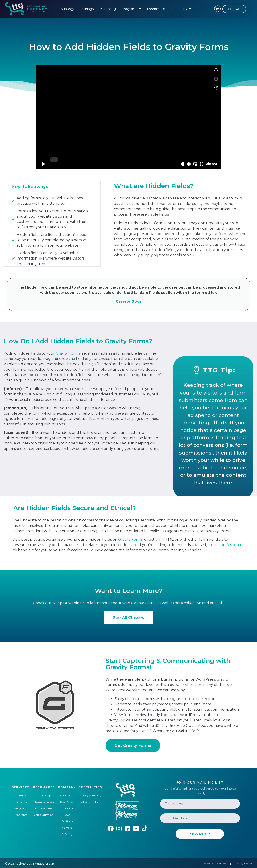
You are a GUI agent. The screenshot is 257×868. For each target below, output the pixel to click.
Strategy (67, 9)
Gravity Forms (68, 353)
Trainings (87, 9)
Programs (131, 9)
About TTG (181, 9)
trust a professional (225, 544)
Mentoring (108, 9)
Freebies (156, 9)
